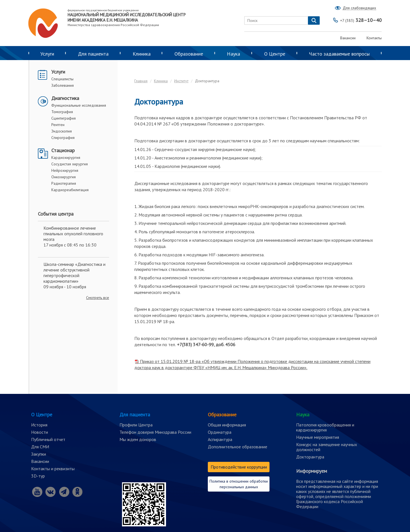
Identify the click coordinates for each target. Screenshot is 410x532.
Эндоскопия (62, 131)
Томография (62, 112)
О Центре (275, 54)
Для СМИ (40, 447)
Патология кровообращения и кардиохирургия (325, 427)
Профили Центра (136, 425)
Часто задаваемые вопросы (339, 54)
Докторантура (310, 457)
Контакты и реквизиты (53, 469)
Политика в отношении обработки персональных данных (239, 484)
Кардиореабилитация (70, 190)
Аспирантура (220, 439)
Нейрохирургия (65, 170)
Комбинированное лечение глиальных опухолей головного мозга (73, 234)
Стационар (63, 150)
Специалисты (62, 79)
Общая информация (227, 425)
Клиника (142, 54)
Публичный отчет (48, 439)
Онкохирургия (64, 177)
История (39, 425)
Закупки (39, 454)
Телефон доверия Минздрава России (155, 432)
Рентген (58, 125)
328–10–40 (361, 20)
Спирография (63, 138)
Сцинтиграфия (64, 118)
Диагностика (65, 98)
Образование (189, 54)
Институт (181, 81)
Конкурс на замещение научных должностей (327, 447)
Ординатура (220, 432)
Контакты (374, 38)
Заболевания (63, 85)
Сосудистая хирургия (70, 164)
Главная (141, 81)
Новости (40, 432)
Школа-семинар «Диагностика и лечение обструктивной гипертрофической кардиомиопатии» (74, 273)
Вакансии (348, 38)
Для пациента (93, 54)
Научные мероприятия (318, 437)
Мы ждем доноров (138, 439)
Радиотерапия (64, 183)
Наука (233, 54)
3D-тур (38, 476)
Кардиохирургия (66, 157)
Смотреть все (98, 298)
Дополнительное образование (238, 447)
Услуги (47, 54)
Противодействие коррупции (239, 467)
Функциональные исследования (79, 105)
